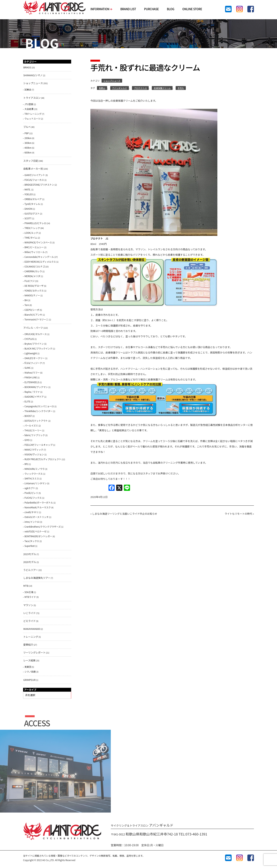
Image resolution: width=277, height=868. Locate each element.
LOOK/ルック (31, 233)
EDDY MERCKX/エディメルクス (40, 262)
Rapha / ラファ (32, 392)
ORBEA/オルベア (33, 199)
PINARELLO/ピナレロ (35, 223)
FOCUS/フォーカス (34, 180)
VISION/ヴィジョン (34, 454)
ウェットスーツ (32, 119)
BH (26, 300)
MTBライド (30, 597)
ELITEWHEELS (32, 382)
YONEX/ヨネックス (34, 290)
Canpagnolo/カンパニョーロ (39, 406)
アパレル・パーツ (33, 328)
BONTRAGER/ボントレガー (38, 536)
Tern (27, 305)
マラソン (28, 605)
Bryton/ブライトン (34, 344)
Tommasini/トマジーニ (36, 319)
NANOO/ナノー (32, 295)
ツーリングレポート (34, 652)
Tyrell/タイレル (32, 204)
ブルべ (27, 127)
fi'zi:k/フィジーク (33, 363)
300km (28, 143)
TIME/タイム (31, 238)
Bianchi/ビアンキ (33, 315)
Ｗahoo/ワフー (32, 372)
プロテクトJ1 (140, 88)
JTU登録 (29, 104)
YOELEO (29, 194)
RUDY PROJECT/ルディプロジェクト (43, 459)
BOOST (28, 416)
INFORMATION (101, 9)
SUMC (28, 368)
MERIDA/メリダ (32, 276)
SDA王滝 (29, 592)
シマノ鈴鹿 (30, 672)
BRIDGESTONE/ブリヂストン (39, 185)
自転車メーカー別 (33, 169)
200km (28, 138)
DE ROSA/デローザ (34, 286)
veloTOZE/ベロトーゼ (35, 531)
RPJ (26, 464)
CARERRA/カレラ (33, 271)
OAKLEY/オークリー (35, 358)
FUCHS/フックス (33, 498)
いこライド (29, 613)
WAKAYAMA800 (32, 629)
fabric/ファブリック (35, 435)
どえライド (29, 621)
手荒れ (181, 88)
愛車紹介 (28, 645)
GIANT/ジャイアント (35, 175)
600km (28, 152)
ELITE (27, 401)
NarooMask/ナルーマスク (38, 507)
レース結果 (29, 660)
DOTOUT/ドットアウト (36, 421)
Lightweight (31, 353)
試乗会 (28, 89)
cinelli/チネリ (31, 512)
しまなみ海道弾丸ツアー (37, 578)
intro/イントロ (32, 522)
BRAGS (27, 67)
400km (28, 148)
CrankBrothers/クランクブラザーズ (43, 527)
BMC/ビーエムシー (34, 247)
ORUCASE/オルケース (36, 334)
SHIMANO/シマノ (33, 75)
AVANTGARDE (54, 8)
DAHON (28, 209)
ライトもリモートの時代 (238, 514)
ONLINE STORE (192, 9)
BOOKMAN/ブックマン (36, 387)
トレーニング (31, 637)
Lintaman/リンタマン (35, 483)
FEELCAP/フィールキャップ (38, 445)
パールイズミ (31, 425)
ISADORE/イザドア (34, 397)
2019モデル (30, 554)
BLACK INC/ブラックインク (38, 348)
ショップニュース (112, 81)
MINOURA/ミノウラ (35, 469)
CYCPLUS (29, 339)
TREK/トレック (32, 228)
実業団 (28, 667)
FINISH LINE (31, 377)
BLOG (170, 9)
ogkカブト (30, 488)
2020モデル (30, 562)
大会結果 (29, 109)
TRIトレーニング (33, 114)
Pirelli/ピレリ (31, 493)
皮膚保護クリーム (162, 88)
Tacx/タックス (32, 541)
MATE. (28, 189)
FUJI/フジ (29, 281)
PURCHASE (151, 9)
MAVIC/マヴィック (34, 449)
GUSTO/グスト (32, 213)
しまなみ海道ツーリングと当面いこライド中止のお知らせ (125, 514)
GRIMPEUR (29, 680)
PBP (27, 133)
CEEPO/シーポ (32, 310)
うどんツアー (31, 570)
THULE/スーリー (33, 430)
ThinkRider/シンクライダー (38, 411)
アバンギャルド (120, 88)
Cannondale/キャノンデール (39, 257)
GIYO (27, 440)
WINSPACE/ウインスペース (38, 242)
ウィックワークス (33, 474)
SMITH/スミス (32, 478)
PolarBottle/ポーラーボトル (39, 502)
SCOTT (28, 218)
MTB (26, 586)
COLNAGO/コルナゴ (35, 266)
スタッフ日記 (31, 161)
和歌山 (102, 88)
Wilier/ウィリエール (35, 252)
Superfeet (30, 546)
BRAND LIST (128, 9)
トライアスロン (32, 98)
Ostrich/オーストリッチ (36, 517)
